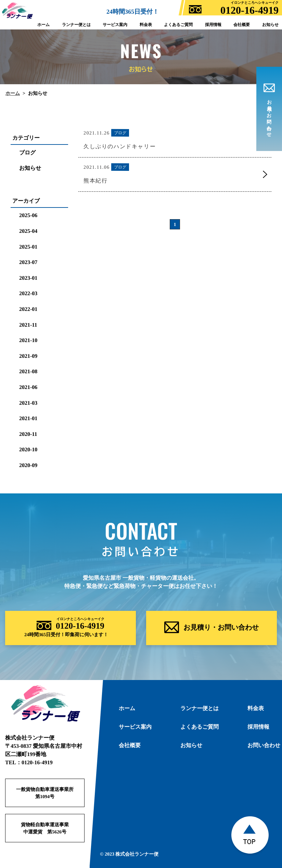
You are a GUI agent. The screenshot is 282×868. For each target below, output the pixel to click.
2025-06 (28, 215)
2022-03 (28, 293)
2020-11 (28, 434)
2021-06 (28, 387)
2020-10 (28, 449)
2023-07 (28, 262)
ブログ (27, 153)
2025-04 (28, 231)
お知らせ (30, 168)
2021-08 (28, 371)
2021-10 (28, 340)
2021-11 (28, 324)
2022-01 (28, 309)
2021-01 (28, 418)
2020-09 (28, 465)
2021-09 (28, 356)
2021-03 (28, 402)
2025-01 (28, 247)
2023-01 (28, 278)
